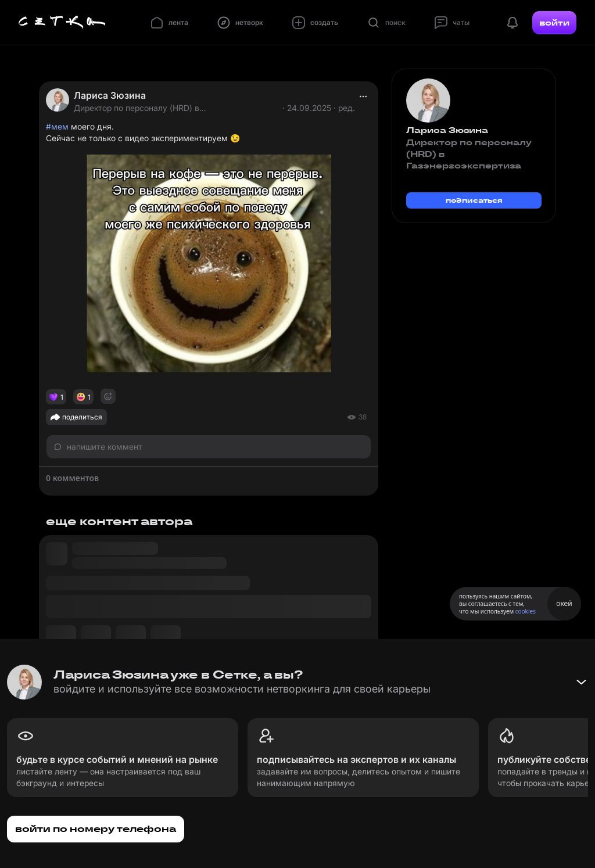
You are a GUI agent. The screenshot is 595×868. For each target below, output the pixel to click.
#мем (57, 126)
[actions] (363, 96)
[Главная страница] (62, 23)
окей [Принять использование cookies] (564, 603)
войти (554, 23)
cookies (526, 611)
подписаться (474, 200)
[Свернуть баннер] (581, 682)
